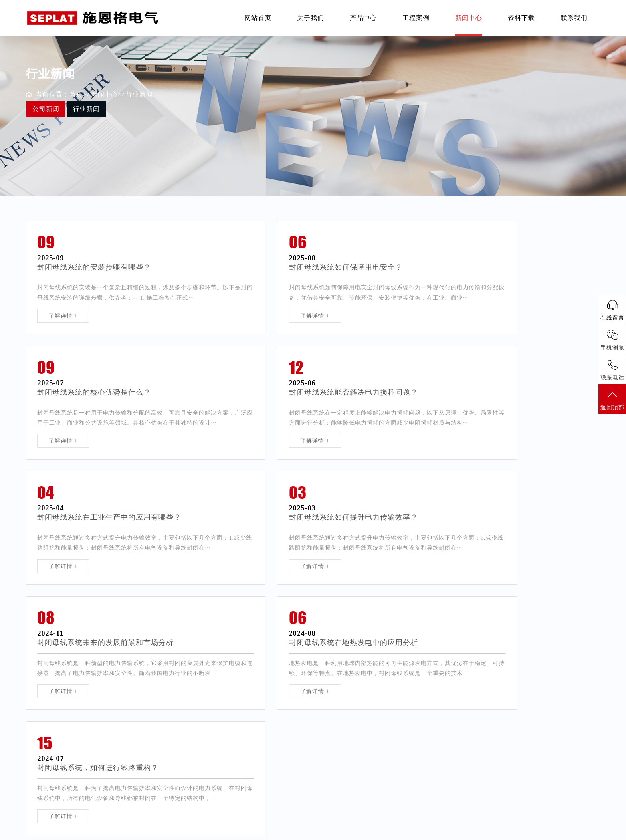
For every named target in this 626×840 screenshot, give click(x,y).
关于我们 (311, 18)
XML (481, 832)
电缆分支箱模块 (47, 777)
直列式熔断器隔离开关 (55, 763)
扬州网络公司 (368, 750)
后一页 (371, 656)
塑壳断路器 (117, 750)
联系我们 (574, 18)
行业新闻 (140, 94)
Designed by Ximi (423, 832)
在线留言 (279, 763)
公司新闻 (46, 109)
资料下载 (521, 18)
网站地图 (460, 832)
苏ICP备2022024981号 (367, 832)
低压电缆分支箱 (47, 790)
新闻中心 (469, 18)
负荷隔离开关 (44, 750)
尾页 (392, 656)
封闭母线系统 (120, 763)
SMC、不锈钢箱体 (126, 777)
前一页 (297, 656)
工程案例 (416, 18)
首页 (76, 94)
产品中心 (363, 18)
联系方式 (279, 750)
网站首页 (258, 18)
